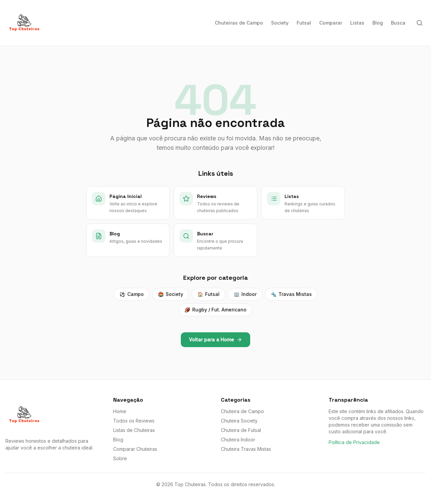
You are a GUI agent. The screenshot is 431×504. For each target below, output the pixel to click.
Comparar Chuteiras (135, 449)
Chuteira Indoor (238, 440)
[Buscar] (420, 23)
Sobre (120, 458)
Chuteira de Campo (242, 411)
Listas (357, 23)
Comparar (331, 23)
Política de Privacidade (354, 442)
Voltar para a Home (215, 340)
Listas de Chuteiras (134, 430)
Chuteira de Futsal (241, 430)
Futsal (304, 23)
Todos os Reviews (134, 421)
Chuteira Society (239, 421)
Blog (378, 23)
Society (280, 23)
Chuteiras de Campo (239, 23)
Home (120, 411)
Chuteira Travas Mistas (246, 449)
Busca (398, 23)
